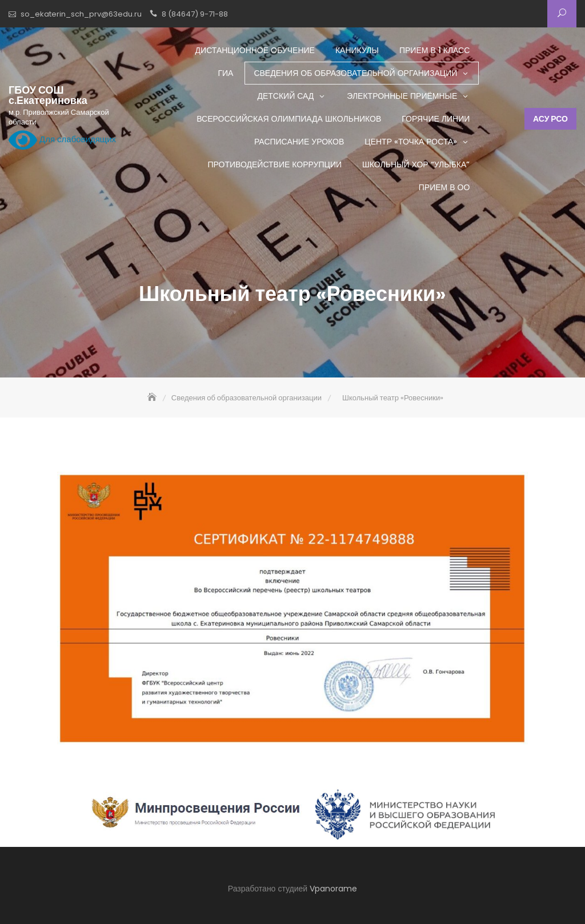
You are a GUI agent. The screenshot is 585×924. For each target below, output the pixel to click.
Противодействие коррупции (275, 164)
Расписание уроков (299, 142)
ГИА (225, 73)
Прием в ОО (444, 187)
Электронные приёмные (402, 96)
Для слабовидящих (62, 140)
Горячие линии (436, 119)
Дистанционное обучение (255, 50)
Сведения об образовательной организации (355, 73)
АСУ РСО (550, 119)
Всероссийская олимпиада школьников (289, 119)
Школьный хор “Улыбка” (416, 164)
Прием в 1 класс (434, 50)
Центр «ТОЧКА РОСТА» (411, 142)
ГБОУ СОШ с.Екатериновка (48, 95)
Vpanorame (333, 889)
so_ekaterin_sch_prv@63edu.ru (81, 14)
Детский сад (285, 96)
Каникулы (357, 50)
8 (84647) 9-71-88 (195, 14)
